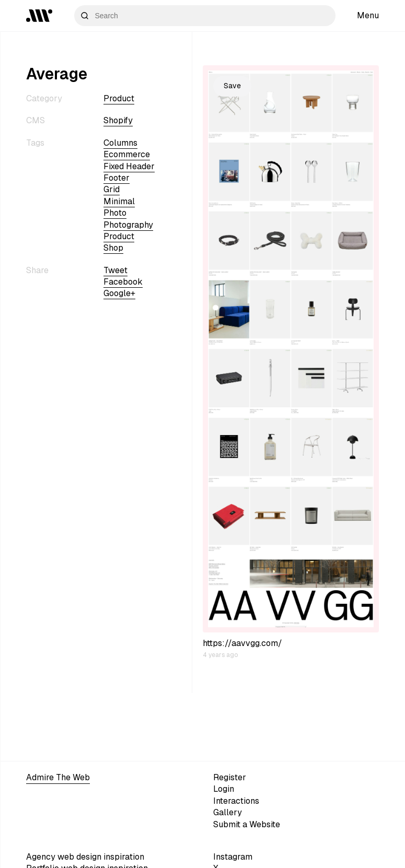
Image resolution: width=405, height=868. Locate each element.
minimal (119, 201)
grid (112, 189)
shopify (118, 120)
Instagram (233, 857)
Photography (128, 225)
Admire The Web (58, 777)
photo (115, 213)
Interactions (236, 801)
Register (230, 777)
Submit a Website (247, 824)
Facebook (123, 282)
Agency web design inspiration (85, 857)
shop (113, 248)
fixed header (129, 166)
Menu (368, 15)
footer (117, 178)
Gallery (228, 812)
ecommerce (127, 154)
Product (119, 98)
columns (120, 143)
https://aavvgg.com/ (242, 643)
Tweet (115, 270)
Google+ (119, 293)
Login (224, 789)
